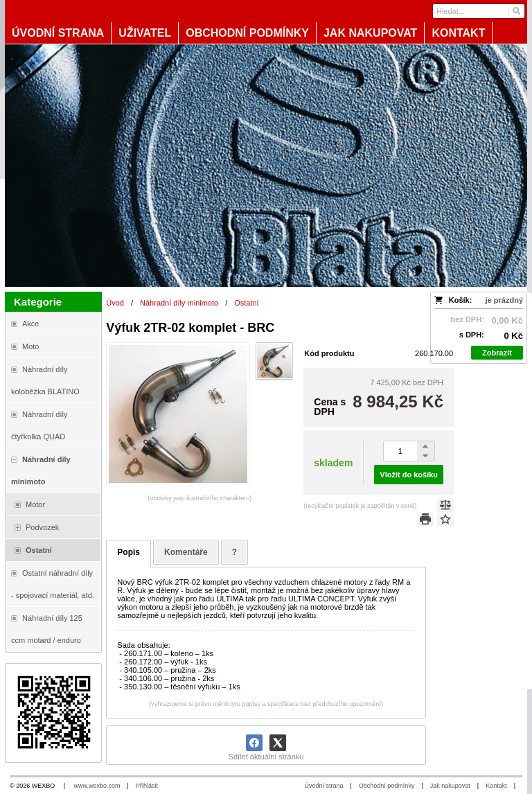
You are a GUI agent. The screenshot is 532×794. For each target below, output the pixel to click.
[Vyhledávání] (479, 11)
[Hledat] (516, 11)
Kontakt (496, 786)
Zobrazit (497, 353)
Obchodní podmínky (387, 786)
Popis (128, 552)
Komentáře (186, 552)
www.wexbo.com (97, 786)
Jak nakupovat (450, 786)
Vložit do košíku (409, 475)
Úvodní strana (323, 786)
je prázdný (504, 300)
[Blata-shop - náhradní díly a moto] (266, 166)
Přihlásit (147, 786)
